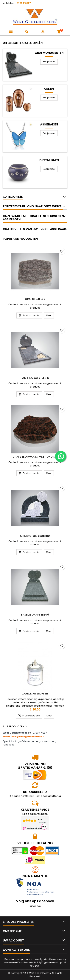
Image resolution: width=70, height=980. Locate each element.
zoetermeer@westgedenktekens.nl (24, 736)
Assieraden (49, 125)
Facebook (35, 906)
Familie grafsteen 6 (35, 615)
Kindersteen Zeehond (35, 536)
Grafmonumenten (49, 53)
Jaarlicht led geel (35, 694)
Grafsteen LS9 (35, 299)
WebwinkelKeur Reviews (19, 962)
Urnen (49, 89)
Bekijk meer (49, 62)
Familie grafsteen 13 (35, 378)
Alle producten (15, 726)
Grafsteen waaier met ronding (35, 457)
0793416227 (24, 3)
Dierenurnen (49, 160)
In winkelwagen (29, 716)
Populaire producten (20, 239)
